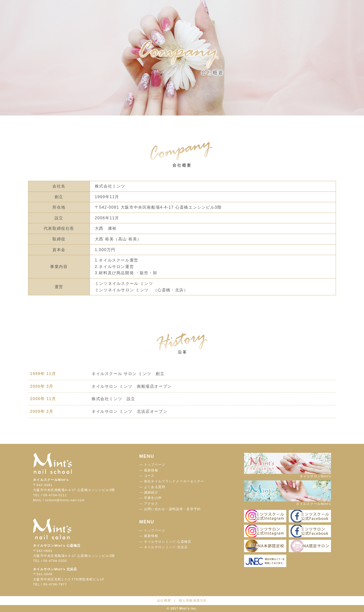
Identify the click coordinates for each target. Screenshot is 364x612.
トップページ (155, 465)
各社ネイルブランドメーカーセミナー (174, 481)
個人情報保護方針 (193, 600)
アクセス (151, 504)
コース (149, 476)
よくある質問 (155, 487)
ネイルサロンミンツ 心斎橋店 (168, 542)
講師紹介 (151, 492)
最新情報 (151, 470)
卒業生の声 (153, 498)
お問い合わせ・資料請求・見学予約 (172, 509)
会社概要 (164, 600)
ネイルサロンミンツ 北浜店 (166, 547)
